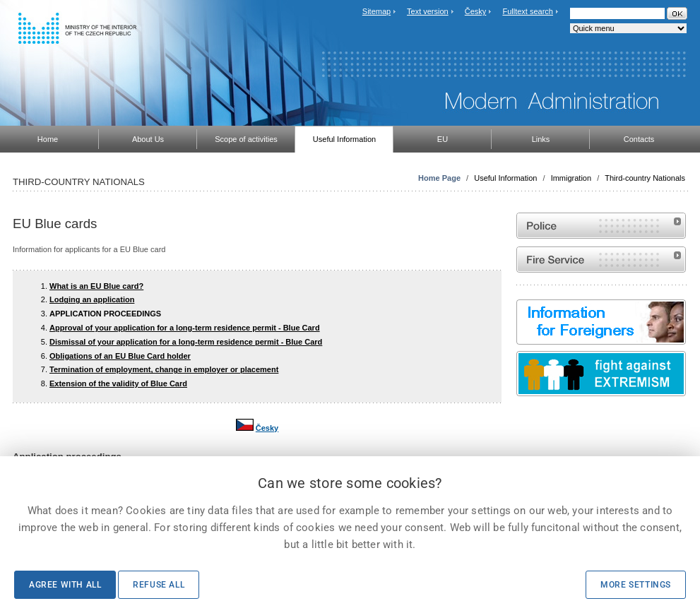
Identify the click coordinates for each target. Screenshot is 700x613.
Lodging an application (92, 299)
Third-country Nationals (645, 178)
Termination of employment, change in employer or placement (164, 369)
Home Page (439, 178)
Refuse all (159, 585)
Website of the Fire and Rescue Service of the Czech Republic (601, 260)
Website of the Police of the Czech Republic (601, 226)
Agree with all (65, 585)
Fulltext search (528, 11)
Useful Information (505, 178)
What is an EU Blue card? (96, 286)
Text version (428, 11)
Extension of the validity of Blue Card (118, 383)
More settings (636, 585)
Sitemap (376, 11)
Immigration (571, 178)
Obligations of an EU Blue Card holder (120, 356)
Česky (476, 11)
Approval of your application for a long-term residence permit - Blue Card (185, 328)
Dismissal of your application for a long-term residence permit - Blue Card (186, 342)
